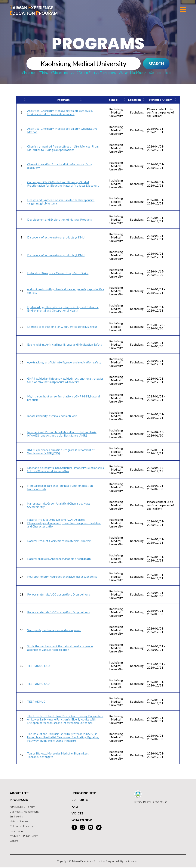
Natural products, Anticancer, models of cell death (59, 559)
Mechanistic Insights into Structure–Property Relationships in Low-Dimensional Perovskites (66, 470)
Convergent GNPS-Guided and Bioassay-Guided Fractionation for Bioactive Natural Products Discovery (63, 184)
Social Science (18, 831)
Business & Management (24, 812)
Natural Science (19, 822)
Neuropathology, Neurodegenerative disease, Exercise (62, 577)
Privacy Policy (142, 802)
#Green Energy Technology (97, 73)
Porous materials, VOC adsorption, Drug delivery (59, 595)
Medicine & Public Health (24, 836)
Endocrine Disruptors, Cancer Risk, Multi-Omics (58, 273)
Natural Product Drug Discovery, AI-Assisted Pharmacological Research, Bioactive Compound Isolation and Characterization (64, 523)
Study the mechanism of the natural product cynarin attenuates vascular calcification (60, 648)
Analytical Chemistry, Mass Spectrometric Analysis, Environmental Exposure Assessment (60, 113)
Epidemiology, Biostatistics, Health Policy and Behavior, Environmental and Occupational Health (63, 309)
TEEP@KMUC (36, 702)
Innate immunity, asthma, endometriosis (52, 416)
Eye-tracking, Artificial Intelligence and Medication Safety (65, 345)
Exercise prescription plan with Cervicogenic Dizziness (62, 327)
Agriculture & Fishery (22, 807)
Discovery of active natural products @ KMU (56, 238)
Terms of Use (159, 802)
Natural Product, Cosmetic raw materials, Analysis (59, 541)
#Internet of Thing (35, 73)
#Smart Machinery (132, 73)
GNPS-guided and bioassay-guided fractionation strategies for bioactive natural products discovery (65, 380)
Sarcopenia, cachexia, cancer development (54, 630)
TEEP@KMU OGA (39, 666)
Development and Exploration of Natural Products (60, 220)
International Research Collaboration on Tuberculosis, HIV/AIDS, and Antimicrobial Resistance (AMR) (62, 434)
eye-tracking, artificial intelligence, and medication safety (64, 362)
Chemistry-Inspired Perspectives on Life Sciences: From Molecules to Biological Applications (63, 148)
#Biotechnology (63, 73)
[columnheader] (22, 100)
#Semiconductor (160, 73)
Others (14, 841)
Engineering (17, 817)
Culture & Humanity (22, 827)
